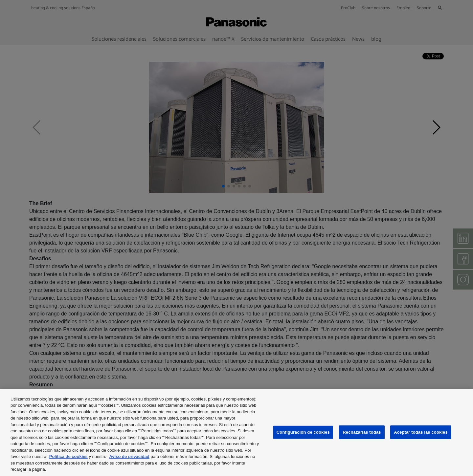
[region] (236, 433)
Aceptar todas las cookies (421, 432)
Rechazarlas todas (362, 432)
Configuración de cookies (303, 432)
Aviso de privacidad (129, 456)
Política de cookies (68, 456)
